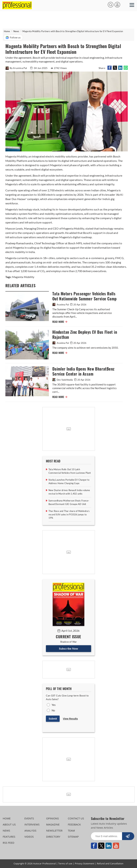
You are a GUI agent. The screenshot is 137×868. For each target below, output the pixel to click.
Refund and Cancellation (110, 863)
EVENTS (29, 818)
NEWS (7, 830)
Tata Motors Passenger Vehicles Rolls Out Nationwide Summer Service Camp (84, 296)
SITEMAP (73, 837)
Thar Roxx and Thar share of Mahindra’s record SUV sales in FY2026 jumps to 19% (69, 514)
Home (7, 31)
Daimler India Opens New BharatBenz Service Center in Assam (83, 371)
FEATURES (9, 837)
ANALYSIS (31, 830)
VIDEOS (29, 837)
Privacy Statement (85, 863)
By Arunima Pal (17, 68)
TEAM (71, 830)
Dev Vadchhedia (63, 380)
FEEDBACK (74, 824)
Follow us (13, 38)
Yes (54, 705)
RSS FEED (9, 843)
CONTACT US (76, 818)
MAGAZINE (53, 824)
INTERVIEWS (32, 824)
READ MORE (60, 322)
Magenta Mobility (23, 277)
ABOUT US (9, 824)
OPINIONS (52, 818)
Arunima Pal (61, 305)
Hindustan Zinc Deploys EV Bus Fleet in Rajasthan (85, 335)
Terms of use (65, 863)
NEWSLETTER (54, 830)
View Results (70, 719)
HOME (7, 818)
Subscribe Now (69, 648)
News (16, 31)
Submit (53, 719)
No (53, 710)
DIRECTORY (53, 837)
